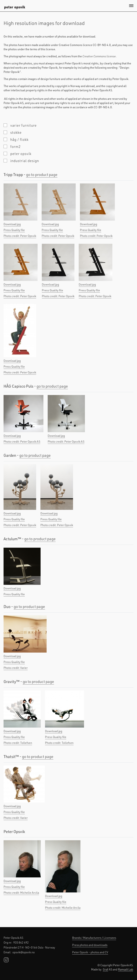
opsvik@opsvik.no (24, 952)
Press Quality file (14, 230)
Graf (105, 969)
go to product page (42, 175)
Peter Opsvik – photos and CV (90, 952)
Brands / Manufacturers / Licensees (94, 938)
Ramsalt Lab (126, 969)
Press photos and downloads (90, 945)
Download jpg (12, 224)
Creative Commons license (99, 56)
